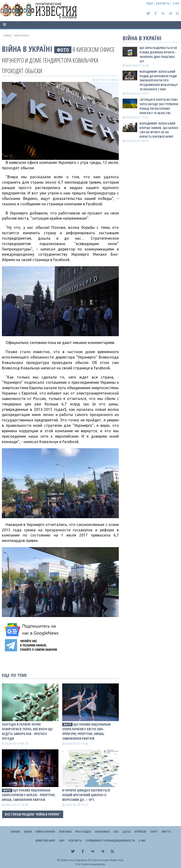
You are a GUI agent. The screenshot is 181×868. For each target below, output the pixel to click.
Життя (166, 832)
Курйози (140, 832)
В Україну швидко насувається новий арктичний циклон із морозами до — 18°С (86, 795)
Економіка (102, 832)
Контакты (163, 3)
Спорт (154, 832)
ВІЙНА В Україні (27, 49)
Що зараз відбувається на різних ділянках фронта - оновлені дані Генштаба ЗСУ (158, 55)
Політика (65, 832)
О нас (176, 3)
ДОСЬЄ (127, 832)
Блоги (28, 832)
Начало (16, 832)
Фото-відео (83, 832)
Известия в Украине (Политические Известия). (92, 860)
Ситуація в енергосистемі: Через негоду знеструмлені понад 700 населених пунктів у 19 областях (159, 106)
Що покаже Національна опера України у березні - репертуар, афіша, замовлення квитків (29, 795)
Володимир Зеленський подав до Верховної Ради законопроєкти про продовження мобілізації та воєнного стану (158, 80)
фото (63, 50)
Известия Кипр (45, 841)
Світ (116, 832)
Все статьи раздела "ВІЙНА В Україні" (33, 814)
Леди (150, 3)
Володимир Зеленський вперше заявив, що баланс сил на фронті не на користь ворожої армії (159, 130)
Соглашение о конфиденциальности (110, 841)
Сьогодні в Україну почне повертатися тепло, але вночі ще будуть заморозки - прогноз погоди (27, 731)
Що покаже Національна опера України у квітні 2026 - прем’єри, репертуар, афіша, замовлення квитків (86, 731)
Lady (62, 841)
